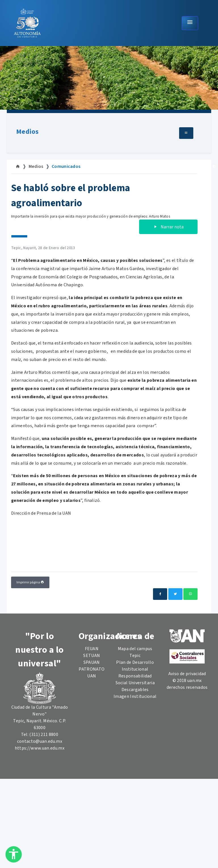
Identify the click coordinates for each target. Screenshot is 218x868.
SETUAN (92, 656)
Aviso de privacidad (187, 674)
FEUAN (92, 649)
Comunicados (66, 166)
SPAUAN (92, 662)
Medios (27, 132)
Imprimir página (30, 582)
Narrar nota (168, 227)
